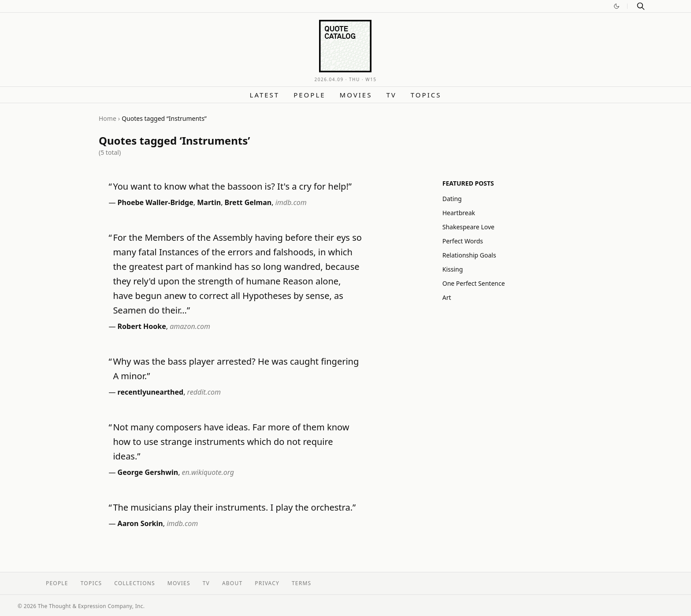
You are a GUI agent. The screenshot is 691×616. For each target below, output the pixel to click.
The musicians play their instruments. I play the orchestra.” (234, 507)
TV (391, 95)
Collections (135, 583)
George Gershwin (148, 472)
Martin (209, 202)
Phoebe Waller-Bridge (156, 202)
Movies (356, 95)
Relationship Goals (469, 255)
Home (108, 118)
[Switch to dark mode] (617, 6)
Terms (301, 583)
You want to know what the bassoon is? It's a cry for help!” (232, 186)
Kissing (453, 269)
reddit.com (204, 392)
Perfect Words (463, 241)
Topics (426, 95)
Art (447, 297)
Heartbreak (459, 213)
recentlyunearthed (151, 392)
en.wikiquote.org (208, 472)
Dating (452, 199)
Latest (265, 95)
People (309, 95)
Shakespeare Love (468, 227)
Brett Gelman (248, 202)
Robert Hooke (142, 326)
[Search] (641, 6)
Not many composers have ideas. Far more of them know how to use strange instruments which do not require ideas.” (231, 442)
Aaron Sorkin (140, 523)
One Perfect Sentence (474, 283)
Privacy (267, 583)
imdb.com (291, 202)
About (232, 583)
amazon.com (190, 326)
